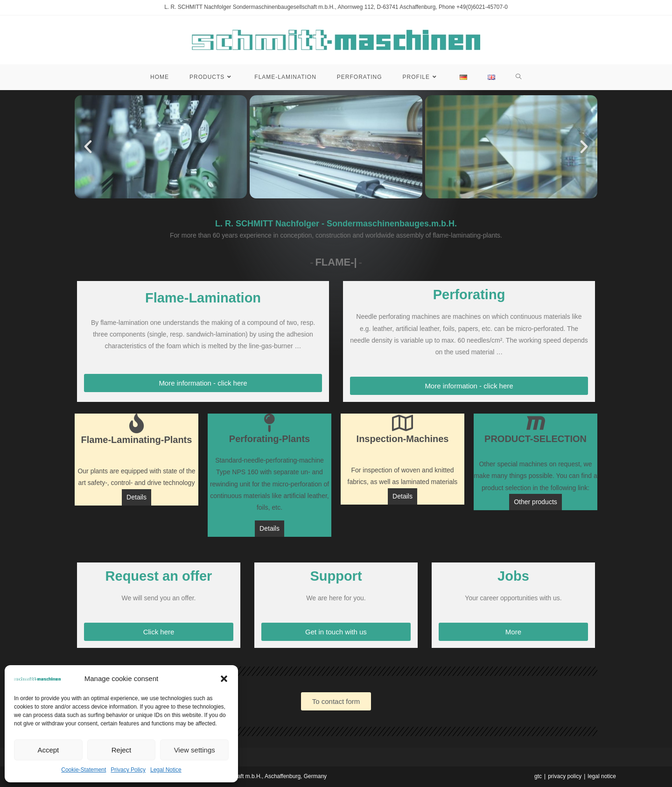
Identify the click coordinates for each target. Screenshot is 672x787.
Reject (122, 750)
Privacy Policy (128, 770)
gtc (538, 776)
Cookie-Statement (84, 770)
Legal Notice (166, 770)
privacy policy (565, 776)
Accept (48, 750)
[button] (224, 679)
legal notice (602, 776)
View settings (195, 750)
